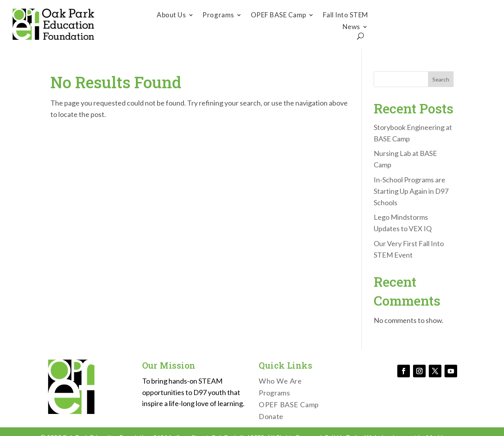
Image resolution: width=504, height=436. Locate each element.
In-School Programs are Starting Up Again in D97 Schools (411, 191)
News (351, 27)
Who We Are (280, 382)
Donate (437, 24)
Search (441, 79)
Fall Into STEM (346, 16)
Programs (218, 16)
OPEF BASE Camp (279, 16)
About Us (171, 16)
